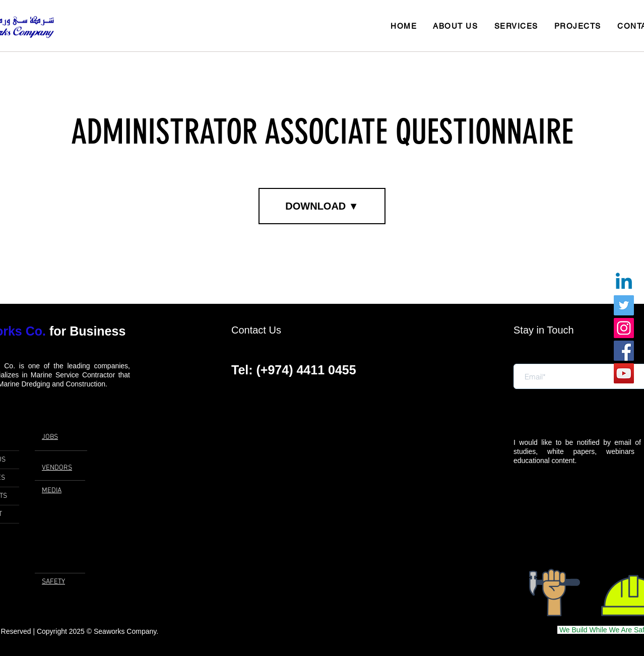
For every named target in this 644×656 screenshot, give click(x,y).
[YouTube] (624, 373)
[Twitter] (624, 305)
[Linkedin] (624, 283)
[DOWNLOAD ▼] (322, 206)
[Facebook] (624, 351)
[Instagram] (624, 328)
